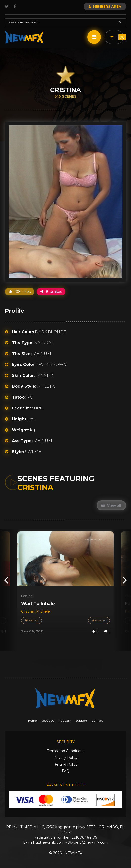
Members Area (105, 6)
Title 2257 (65, 721)
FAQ (66, 771)
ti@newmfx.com (50, 842)
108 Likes (20, 292)
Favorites (99, 621)
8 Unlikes (51, 292)
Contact (97, 721)
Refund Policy (65, 764)
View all (111, 505)
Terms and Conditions (66, 751)
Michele (43, 611)
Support (81, 721)
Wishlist (32, 621)
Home (32, 721)
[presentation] (6, 580)
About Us (47, 721)
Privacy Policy (66, 758)
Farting (27, 596)
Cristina (28, 611)
